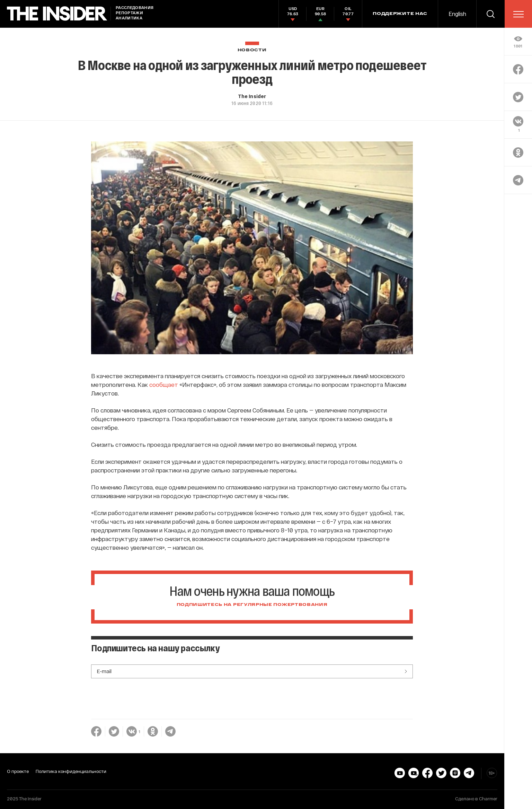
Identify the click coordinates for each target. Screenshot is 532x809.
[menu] (518, 14)
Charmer (488, 799)
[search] (490, 14)
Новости (252, 50)
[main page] (57, 14)
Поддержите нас (400, 14)
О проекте (18, 771)
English (457, 14)
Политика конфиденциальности (71, 771)
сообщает (164, 384)
